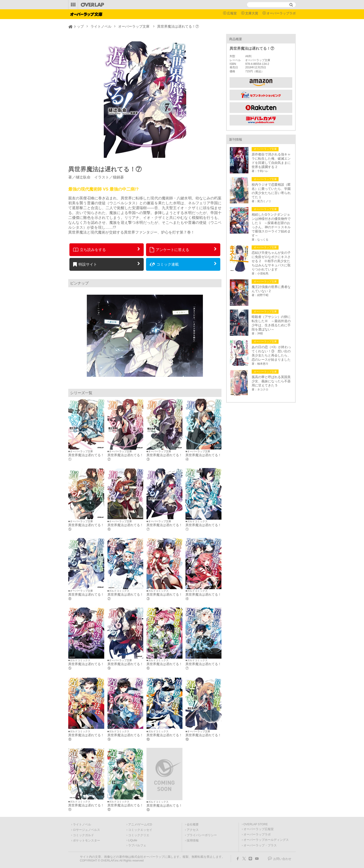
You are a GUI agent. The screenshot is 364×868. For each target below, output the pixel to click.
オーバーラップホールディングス (266, 840)
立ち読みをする (89, 250)
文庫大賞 (252, 13)
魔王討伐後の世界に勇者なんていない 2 (271, 289)
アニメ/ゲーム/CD (140, 825)
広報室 (232, 13)
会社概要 (193, 825)
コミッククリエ (139, 835)
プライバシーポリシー (202, 835)
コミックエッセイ (140, 830)
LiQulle (133, 840)
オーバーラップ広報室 (259, 829)
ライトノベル (101, 26)
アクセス (193, 830)
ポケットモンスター (86, 841)
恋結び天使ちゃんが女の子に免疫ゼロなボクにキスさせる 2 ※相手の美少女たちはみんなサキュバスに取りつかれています (271, 261)
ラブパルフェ (137, 845)
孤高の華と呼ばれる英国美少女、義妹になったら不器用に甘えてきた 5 (271, 381)
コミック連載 (164, 264)
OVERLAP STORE (256, 824)
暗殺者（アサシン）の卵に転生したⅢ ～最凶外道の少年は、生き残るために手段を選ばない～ (271, 323)
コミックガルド (83, 835)
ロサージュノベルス (86, 830)
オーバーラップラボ (281, 13)
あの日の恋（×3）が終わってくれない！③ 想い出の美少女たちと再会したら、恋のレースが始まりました (271, 353)
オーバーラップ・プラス (260, 845)
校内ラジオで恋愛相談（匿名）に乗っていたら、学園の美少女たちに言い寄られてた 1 (271, 191)
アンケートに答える (169, 250)
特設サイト (85, 264)
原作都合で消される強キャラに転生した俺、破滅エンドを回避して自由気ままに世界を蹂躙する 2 (271, 161)
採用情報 (193, 841)
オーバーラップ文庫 (134, 26)
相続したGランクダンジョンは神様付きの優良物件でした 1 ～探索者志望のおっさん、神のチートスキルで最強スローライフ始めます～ (271, 225)
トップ (79, 26)
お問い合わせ (282, 859)
